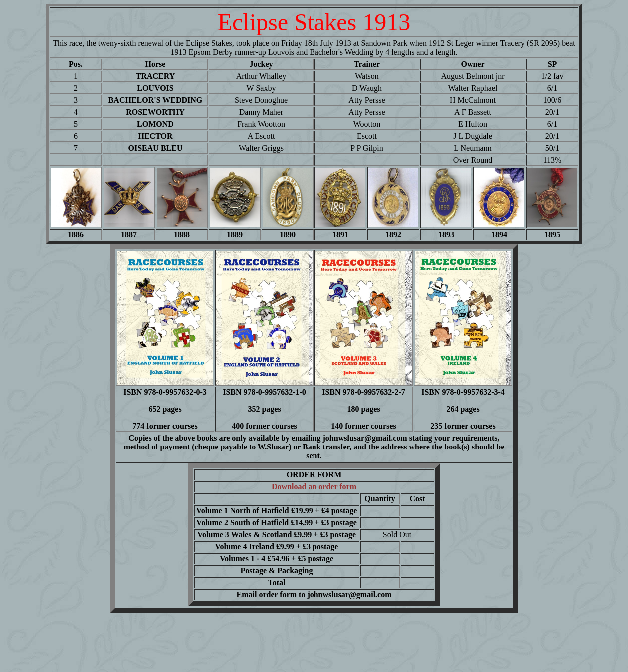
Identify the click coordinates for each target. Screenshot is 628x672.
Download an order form (314, 487)
